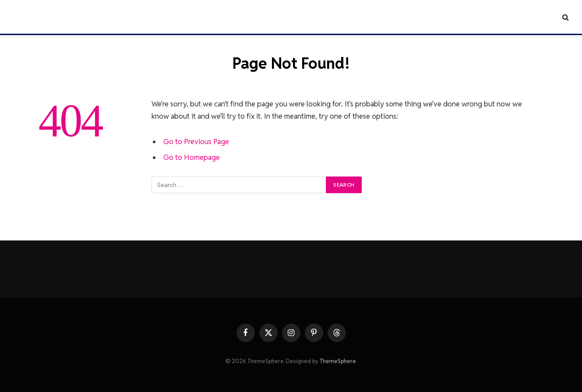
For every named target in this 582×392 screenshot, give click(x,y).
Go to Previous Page (196, 141)
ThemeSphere (338, 361)
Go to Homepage (192, 157)
